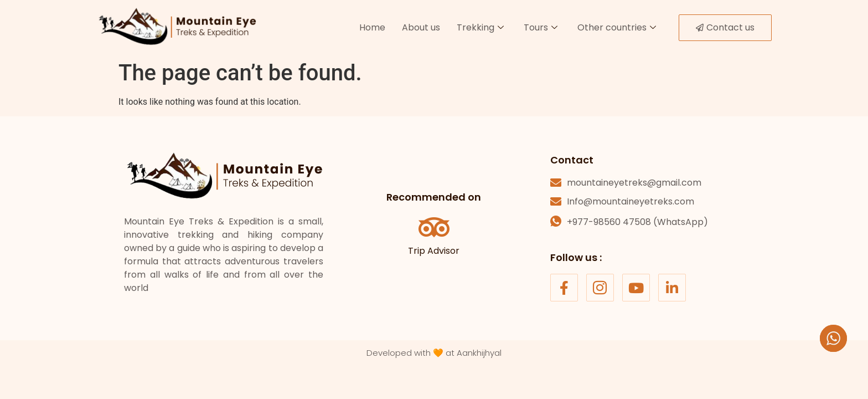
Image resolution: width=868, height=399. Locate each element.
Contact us (725, 27)
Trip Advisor (434, 251)
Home (372, 27)
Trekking (480, 27)
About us (421, 27)
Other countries (617, 27)
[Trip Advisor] (434, 227)
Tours (541, 27)
